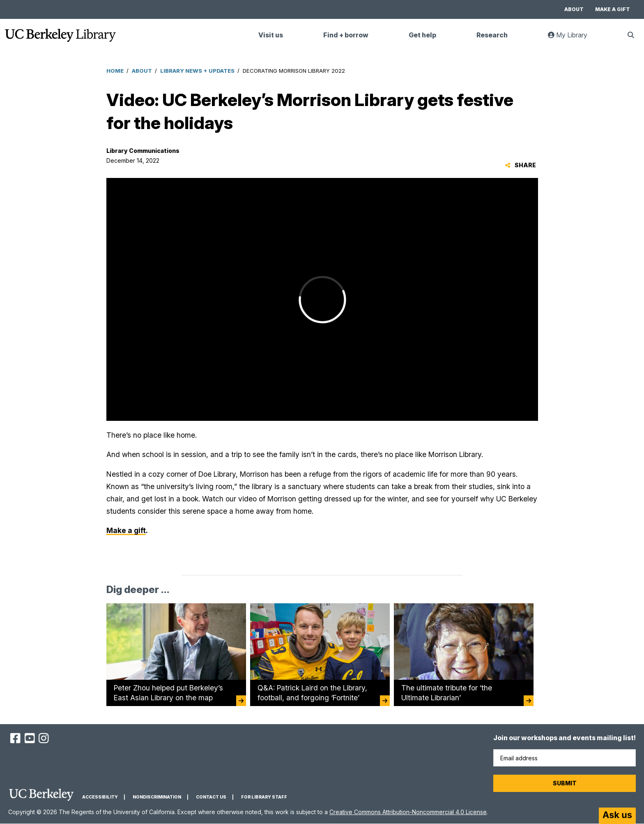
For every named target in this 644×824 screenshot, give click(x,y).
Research (492, 35)
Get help (422, 35)
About (574, 9)
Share (521, 165)
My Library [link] (573, 38)
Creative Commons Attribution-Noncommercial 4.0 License (408, 812)
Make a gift (613, 9)
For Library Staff (264, 797)
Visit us (271, 35)
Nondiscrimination (157, 797)
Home (115, 71)
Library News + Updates (197, 71)
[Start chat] (617, 816)
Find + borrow (346, 35)
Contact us (211, 797)
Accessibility (100, 797)
